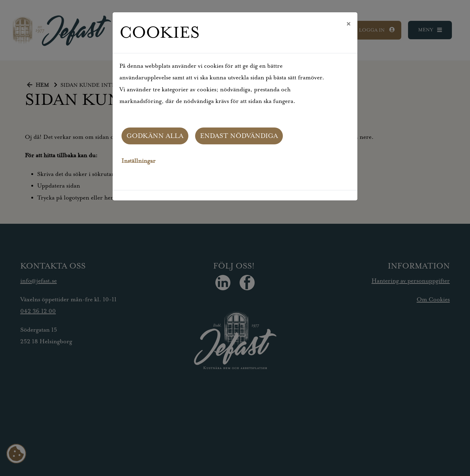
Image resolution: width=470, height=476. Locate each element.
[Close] (348, 24)
